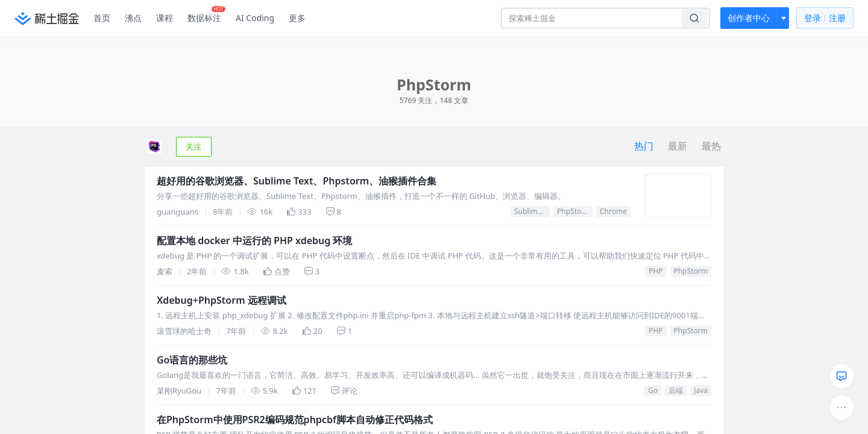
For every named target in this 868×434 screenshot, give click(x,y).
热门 (644, 146)
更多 (297, 18)
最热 (711, 146)
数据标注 (206, 15)
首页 (102, 18)
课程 (165, 18)
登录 (825, 18)
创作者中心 (749, 18)
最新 (678, 146)
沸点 (133, 18)
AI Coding (255, 18)
